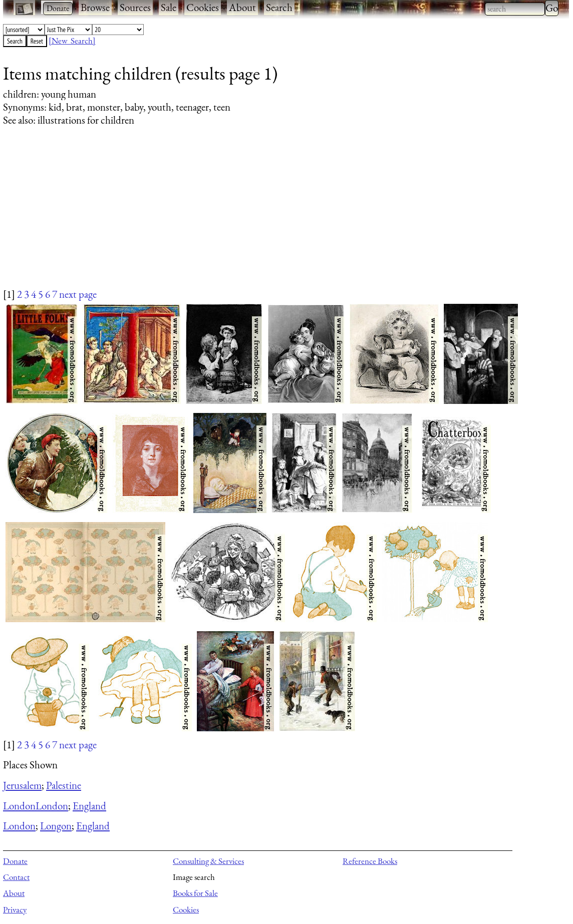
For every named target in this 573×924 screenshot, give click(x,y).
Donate (15, 861)
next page (78, 294)
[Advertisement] (280, 217)
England (89, 806)
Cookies (203, 7)
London (19, 806)
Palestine (64, 785)
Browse (95, 7)
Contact (16, 877)
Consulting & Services (208, 861)
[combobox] (515, 9)
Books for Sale (195, 893)
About (242, 7)
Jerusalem (22, 785)
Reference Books (370, 861)
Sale (169, 7)
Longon (56, 826)
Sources (135, 7)
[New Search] (72, 41)
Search (279, 7)
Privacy (15, 909)
